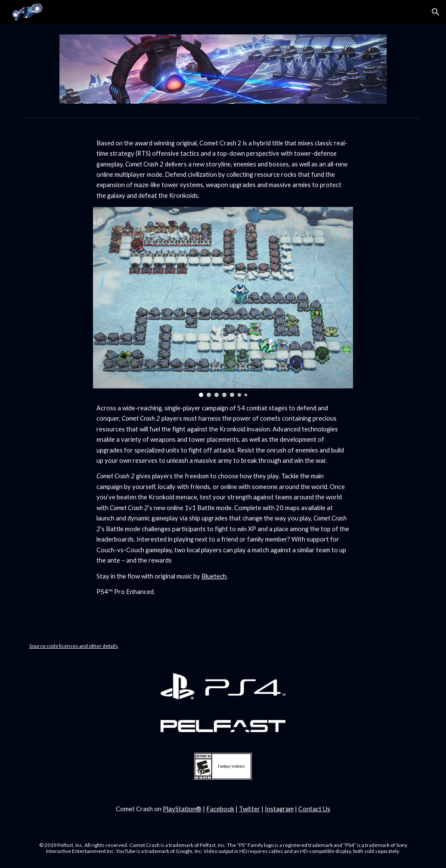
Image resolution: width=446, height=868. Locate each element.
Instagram (279, 809)
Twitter (249, 809)
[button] (436, 12)
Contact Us (314, 809)
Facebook (220, 809)
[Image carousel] (223, 302)
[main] (223, 170)
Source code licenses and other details (74, 646)
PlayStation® (182, 809)
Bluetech (214, 576)
